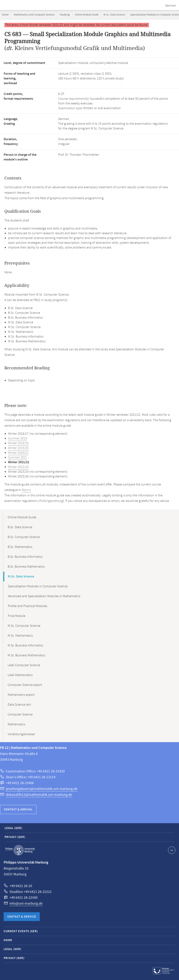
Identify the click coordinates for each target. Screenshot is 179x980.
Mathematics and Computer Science (34, 15)
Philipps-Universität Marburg (20, 850)
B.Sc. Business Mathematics (26, 567)
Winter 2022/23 (18, 467)
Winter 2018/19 (18, 443)
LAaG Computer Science (24, 665)
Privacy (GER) (15, 837)
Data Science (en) (19, 705)
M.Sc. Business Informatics (25, 646)
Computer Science (20, 715)
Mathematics (16, 724)
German (171, 6)
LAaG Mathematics (20, 675)
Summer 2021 (17, 458)
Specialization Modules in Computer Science (38, 586)
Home (5, 15)
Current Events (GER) (21, 931)
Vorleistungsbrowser (21, 734)
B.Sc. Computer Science (24, 537)
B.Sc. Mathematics (20, 547)
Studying (65, 15)
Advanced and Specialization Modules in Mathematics (44, 596)
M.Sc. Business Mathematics (26, 655)
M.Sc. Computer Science (24, 626)
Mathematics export (21, 695)
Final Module (17, 616)
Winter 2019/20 (18, 448)
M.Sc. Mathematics (20, 636)
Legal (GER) (13, 828)
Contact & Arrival (18, 810)
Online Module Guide (87, 15)
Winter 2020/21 (18, 453)
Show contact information (171, 850)
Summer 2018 (17, 439)
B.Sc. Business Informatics (25, 557)
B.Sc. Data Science (20, 527)
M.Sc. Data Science (114, 15)
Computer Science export (25, 685)
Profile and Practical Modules (28, 606)
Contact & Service (22, 917)
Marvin (26, 490)
